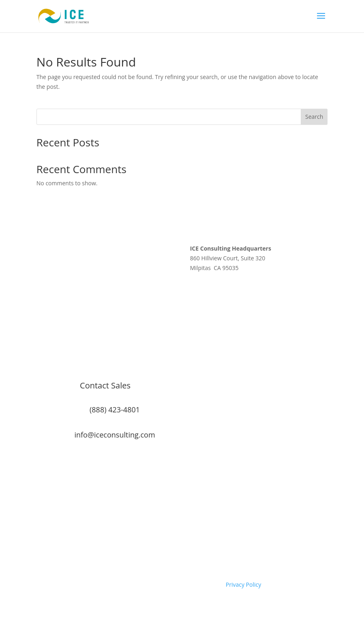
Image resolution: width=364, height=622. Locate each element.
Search (314, 117)
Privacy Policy (243, 584)
